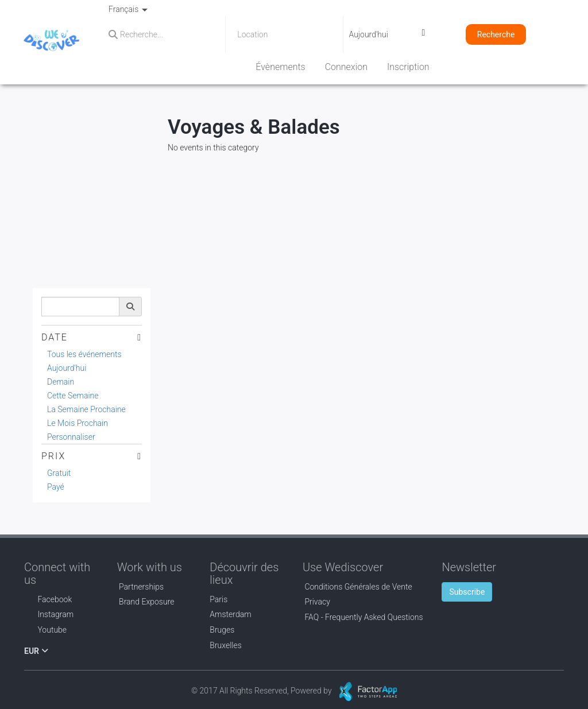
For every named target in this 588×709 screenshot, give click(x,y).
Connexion (346, 67)
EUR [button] (36, 651)
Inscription (408, 67)
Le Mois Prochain (78, 423)
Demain (61, 382)
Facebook (48, 599)
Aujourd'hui (67, 368)
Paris (218, 599)
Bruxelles (226, 645)
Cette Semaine (73, 396)
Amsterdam (230, 614)
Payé (56, 487)
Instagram (49, 614)
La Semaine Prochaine (86, 409)
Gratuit (59, 473)
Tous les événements (84, 354)
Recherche (496, 34)
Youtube (45, 630)
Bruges (222, 630)
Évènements (280, 67)
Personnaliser (71, 437)
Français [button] (128, 9)
